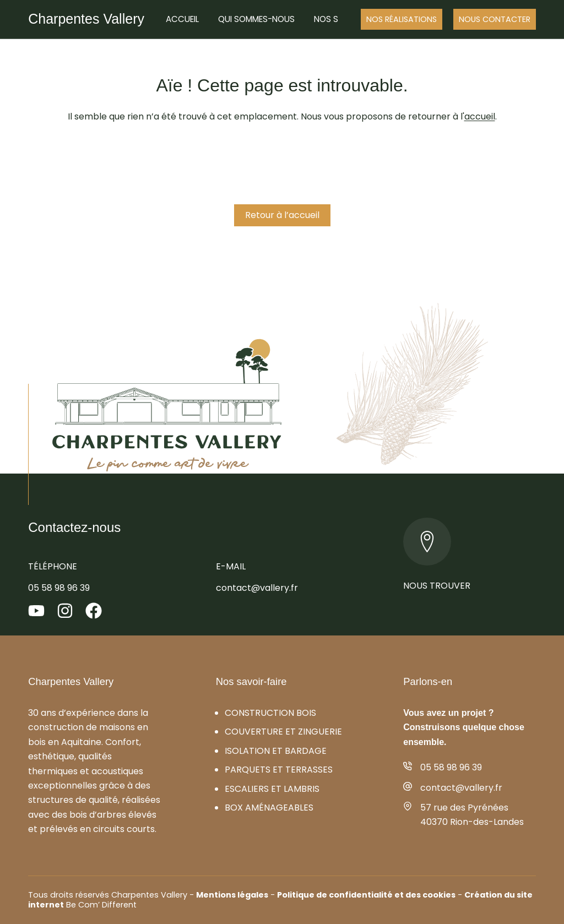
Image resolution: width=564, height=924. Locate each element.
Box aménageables (269, 808)
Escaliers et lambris (272, 789)
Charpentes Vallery (86, 19)
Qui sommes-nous (256, 19)
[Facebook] (94, 611)
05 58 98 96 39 (59, 588)
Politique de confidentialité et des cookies (366, 895)
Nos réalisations (402, 19)
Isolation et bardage (276, 751)
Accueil (182, 19)
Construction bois (270, 713)
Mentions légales (232, 895)
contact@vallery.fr (257, 588)
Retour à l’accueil (282, 215)
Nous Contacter (495, 19)
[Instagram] (65, 611)
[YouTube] (36, 611)
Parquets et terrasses (279, 770)
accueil (480, 116)
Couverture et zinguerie (283, 732)
